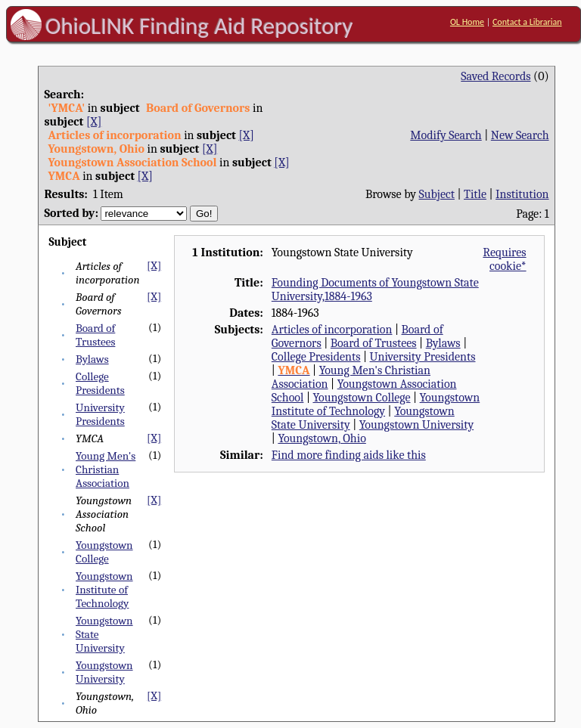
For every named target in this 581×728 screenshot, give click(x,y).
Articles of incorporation (332, 330)
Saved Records (496, 76)
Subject (437, 194)
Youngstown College (104, 552)
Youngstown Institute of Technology (104, 590)
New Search (520, 135)
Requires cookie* (504, 259)
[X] (94, 122)
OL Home (467, 22)
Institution (522, 194)
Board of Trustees (95, 335)
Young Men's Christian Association (106, 469)
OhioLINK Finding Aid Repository (199, 26)
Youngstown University (104, 672)
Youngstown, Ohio (322, 438)
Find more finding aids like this (349, 455)
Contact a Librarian (527, 22)
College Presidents (100, 383)
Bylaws (92, 359)
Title (475, 194)
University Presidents (100, 414)
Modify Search (446, 135)
